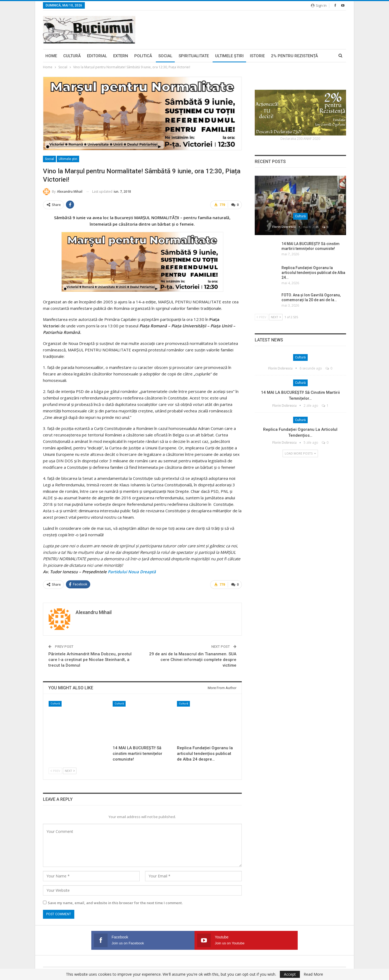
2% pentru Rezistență (294, 56)
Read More (313, 974)
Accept (290, 974)
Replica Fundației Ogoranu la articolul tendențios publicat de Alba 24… (313, 273)
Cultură (72, 56)
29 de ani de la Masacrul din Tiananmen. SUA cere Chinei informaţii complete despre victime (193, 659)
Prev (55, 770)
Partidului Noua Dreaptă (132, 571)
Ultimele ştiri (229, 56)
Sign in (319, 5)
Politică (143, 56)
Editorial (97, 56)
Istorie (257, 56)
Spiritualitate (194, 56)
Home (51, 56)
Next (70, 770)
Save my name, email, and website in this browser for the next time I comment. (115, 902)
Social (165, 56)
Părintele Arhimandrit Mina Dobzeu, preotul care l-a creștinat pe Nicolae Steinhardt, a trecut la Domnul (90, 659)
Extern (121, 56)
